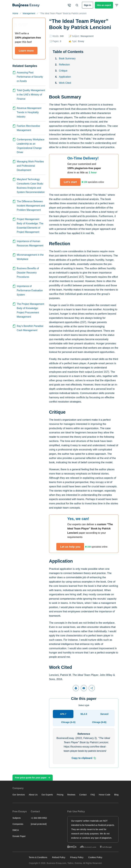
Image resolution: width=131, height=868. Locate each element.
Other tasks (111, 853)
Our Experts (47, 795)
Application (65, 77)
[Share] (92, 688)
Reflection (64, 65)
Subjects (17, 818)
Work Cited (65, 83)
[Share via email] (84, 688)
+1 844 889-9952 (39, 818)
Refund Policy (59, 857)
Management (87, 36)
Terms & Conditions (38, 857)
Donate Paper (19, 836)
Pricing (60, 795)
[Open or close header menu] (117, 5)
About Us (33, 795)
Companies (18, 824)
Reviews (71, 795)
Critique (63, 71)
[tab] (63, 714)
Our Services (19, 795)
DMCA (16, 830)
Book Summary (67, 59)
